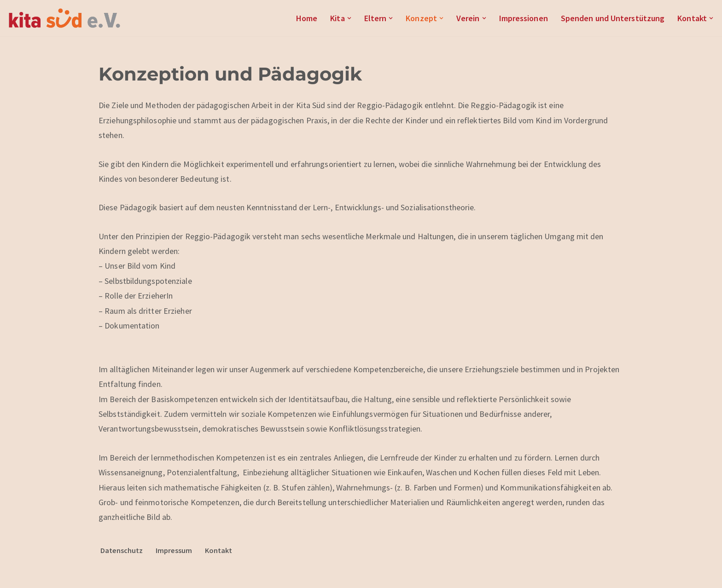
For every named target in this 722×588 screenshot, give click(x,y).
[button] (349, 18)
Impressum (174, 550)
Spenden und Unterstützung (613, 18)
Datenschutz (122, 550)
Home (307, 18)
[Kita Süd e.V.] (64, 18)
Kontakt (218, 550)
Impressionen (524, 18)
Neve (107, 575)
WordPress (197, 575)
